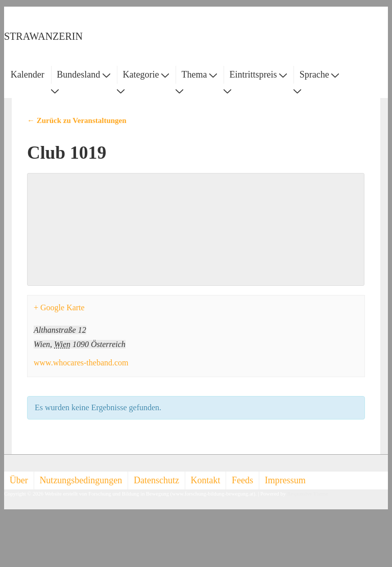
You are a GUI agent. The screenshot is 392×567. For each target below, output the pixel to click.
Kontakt (206, 480)
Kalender (28, 75)
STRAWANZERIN (43, 36)
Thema (199, 75)
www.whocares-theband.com (81, 363)
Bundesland (83, 75)
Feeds (242, 480)
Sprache (319, 75)
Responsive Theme (308, 494)
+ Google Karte (59, 307)
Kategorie (145, 75)
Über (19, 480)
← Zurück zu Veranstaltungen (77, 120)
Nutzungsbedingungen (81, 480)
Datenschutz (156, 480)
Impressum (285, 480)
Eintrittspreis (259, 75)
